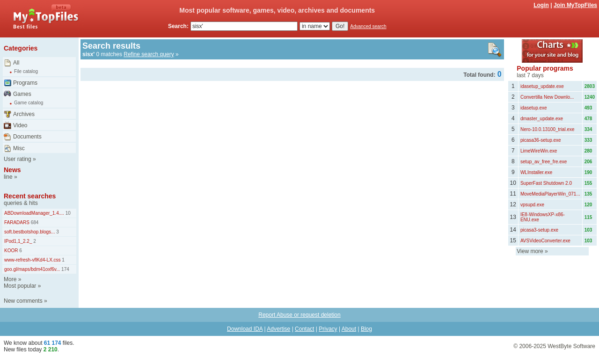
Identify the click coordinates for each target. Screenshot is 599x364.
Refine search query (149, 54)
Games (22, 94)
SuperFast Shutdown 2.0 (546, 183)
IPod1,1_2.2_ (18, 241)
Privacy (328, 329)
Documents (27, 137)
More (10, 279)
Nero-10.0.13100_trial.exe (548, 129)
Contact (304, 329)
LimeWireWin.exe (539, 151)
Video (20, 125)
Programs (25, 83)
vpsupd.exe (532, 205)
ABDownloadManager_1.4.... (34, 213)
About (349, 329)
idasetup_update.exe (542, 86)
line (8, 177)
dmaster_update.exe (542, 119)
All (16, 63)
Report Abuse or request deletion (299, 315)
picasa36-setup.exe (541, 140)
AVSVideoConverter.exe (545, 241)
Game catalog (29, 103)
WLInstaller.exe (536, 172)
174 (64, 269)
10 (67, 213)
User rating (18, 159)
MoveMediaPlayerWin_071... (550, 194)
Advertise (278, 329)
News (12, 170)
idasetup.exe (534, 108)
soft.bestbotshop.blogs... (29, 232)
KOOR (11, 251)
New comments (23, 301)
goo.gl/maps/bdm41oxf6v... (32, 269)
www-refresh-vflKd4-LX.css (33, 260)
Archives (24, 114)
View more (530, 251)
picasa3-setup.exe (539, 230)
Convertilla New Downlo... (547, 97)
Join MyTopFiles (575, 5)
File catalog (26, 71)
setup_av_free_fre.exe (544, 162)
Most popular (20, 286)
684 (34, 222)
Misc (19, 148)
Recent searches (30, 196)
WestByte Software (571, 346)
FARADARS (17, 222)
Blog (366, 329)
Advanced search (368, 26)
